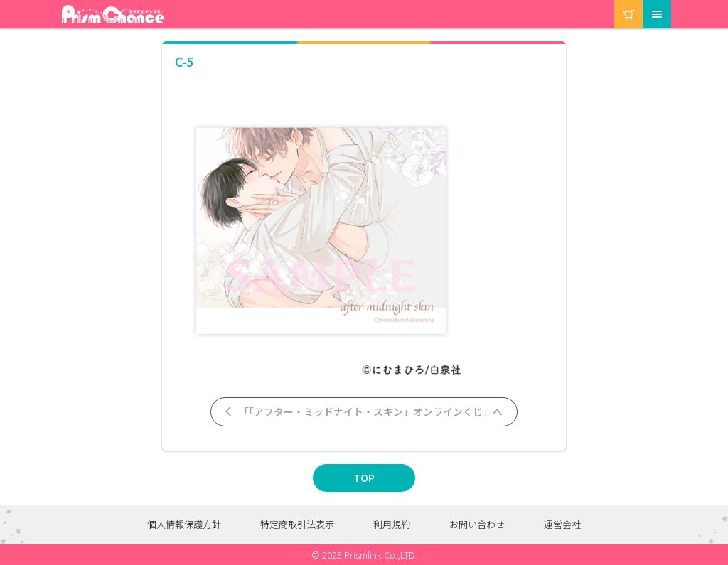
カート (615, 0)
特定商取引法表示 (297, 524)
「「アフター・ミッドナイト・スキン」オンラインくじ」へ (363, 411)
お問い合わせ (477, 524)
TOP (364, 478)
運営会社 (562, 524)
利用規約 (392, 524)
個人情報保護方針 (184, 524)
